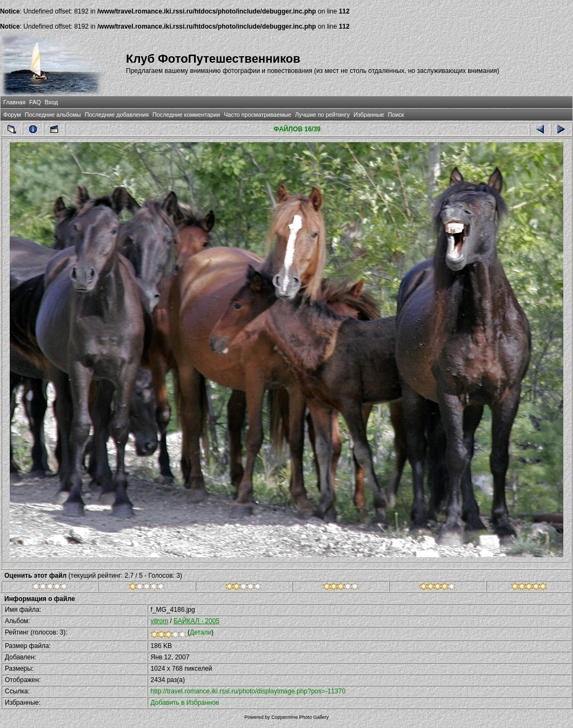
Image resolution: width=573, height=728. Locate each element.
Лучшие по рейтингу (322, 115)
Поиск (396, 115)
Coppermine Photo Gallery (300, 717)
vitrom (160, 621)
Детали (201, 632)
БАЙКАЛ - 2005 (196, 621)
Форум (12, 115)
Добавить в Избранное (185, 703)
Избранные (369, 115)
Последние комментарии (186, 115)
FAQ (35, 102)
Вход (51, 102)
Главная (14, 102)
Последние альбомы (53, 115)
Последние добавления (117, 115)
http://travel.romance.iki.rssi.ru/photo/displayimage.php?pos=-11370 (248, 691)
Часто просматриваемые (258, 115)
